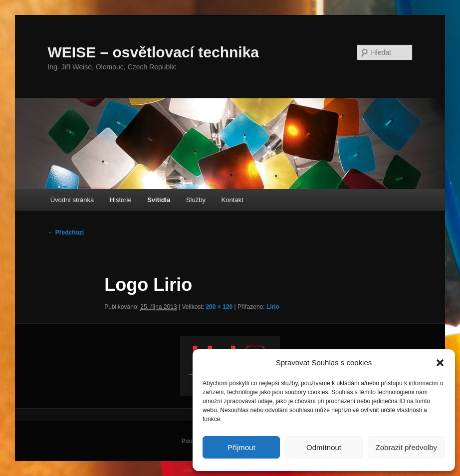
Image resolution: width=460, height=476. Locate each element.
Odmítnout (324, 447)
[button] (440, 363)
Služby (196, 200)
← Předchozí (66, 233)
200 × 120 (219, 307)
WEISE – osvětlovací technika (154, 52)
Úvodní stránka (72, 200)
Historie (121, 200)
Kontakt (232, 200)
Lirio (273, 307)
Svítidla (159, 200)
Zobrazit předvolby (406, 447)
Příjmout (241, 447)
